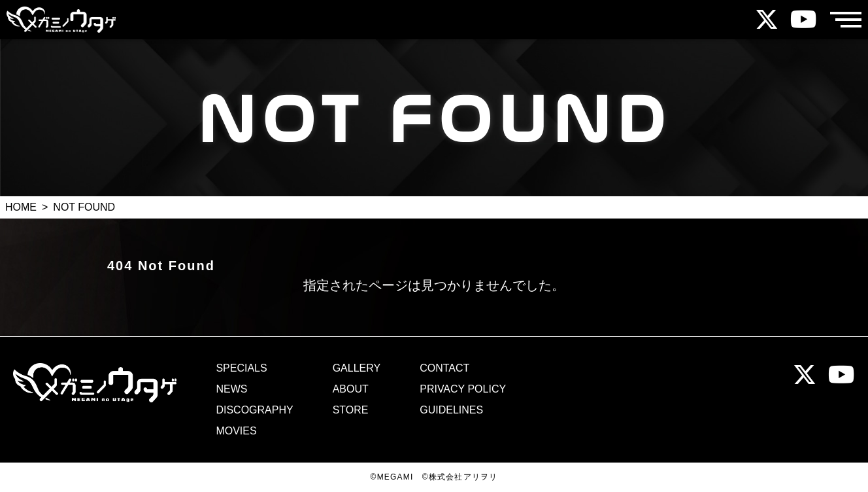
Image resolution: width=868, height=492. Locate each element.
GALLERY (357, 368)
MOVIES (236, 431)
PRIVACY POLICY (463, 389)
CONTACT (444, 368)
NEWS (231, 389)
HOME (21, 207)
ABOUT (351, 389)
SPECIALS (241, 368)
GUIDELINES (451, 410)
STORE (351, 410)
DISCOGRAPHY (254, 410)
